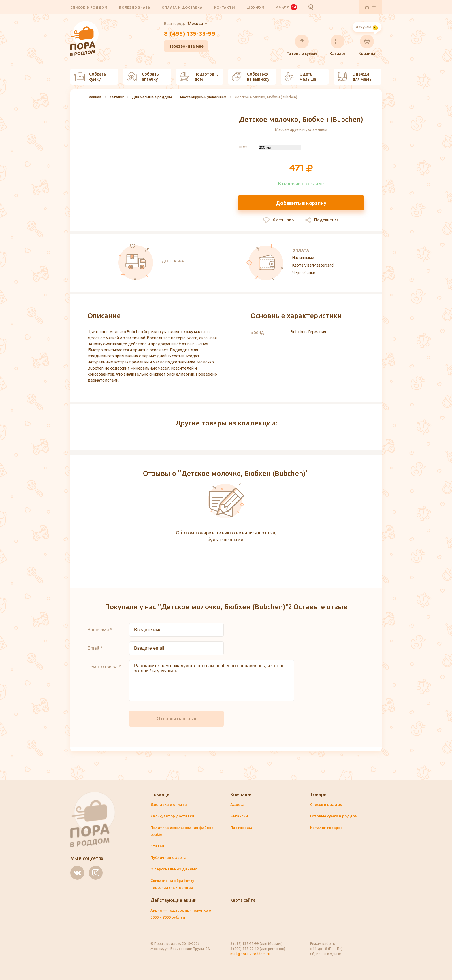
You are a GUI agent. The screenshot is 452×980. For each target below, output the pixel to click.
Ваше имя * (100, 634)
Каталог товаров (327, 828)
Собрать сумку (90, 77)
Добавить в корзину (301, 204)
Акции (287, 7)
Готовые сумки (302, 46)
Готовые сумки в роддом (336, 816)
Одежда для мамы (355, 77)
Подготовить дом (200, 77)
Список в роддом (89, 7)
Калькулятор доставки (173, 816)
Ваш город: (178, 24)
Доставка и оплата (169, 805)
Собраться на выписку (251, 77)
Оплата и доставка (182, 7)
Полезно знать (135, 7)
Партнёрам (241, 828)
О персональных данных (175, 869)
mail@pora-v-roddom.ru (250, 954)
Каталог (338, 46)
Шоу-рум (256, 7)
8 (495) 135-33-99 (190, 35)
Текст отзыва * (104, 671)
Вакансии (240, 816)
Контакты (225, 7)
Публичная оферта (169, 858)
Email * (95, 653)
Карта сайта (244, 900)
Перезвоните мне (181, 49)
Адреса (238, 805)
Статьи (158, 846)
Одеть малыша (300, 77)
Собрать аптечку (143, 77)
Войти (366, 7)
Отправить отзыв (176, 723)
